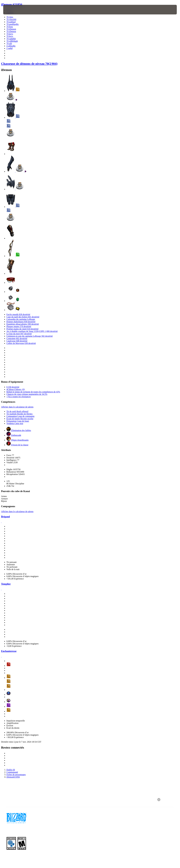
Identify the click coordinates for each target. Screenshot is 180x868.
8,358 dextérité (13, 387)
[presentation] (12, 10)
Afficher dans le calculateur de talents (17, 407)
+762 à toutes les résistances (19, 397)
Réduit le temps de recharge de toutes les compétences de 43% (33, 392)
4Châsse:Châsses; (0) (16, 389)
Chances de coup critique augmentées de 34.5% (27, 394)
